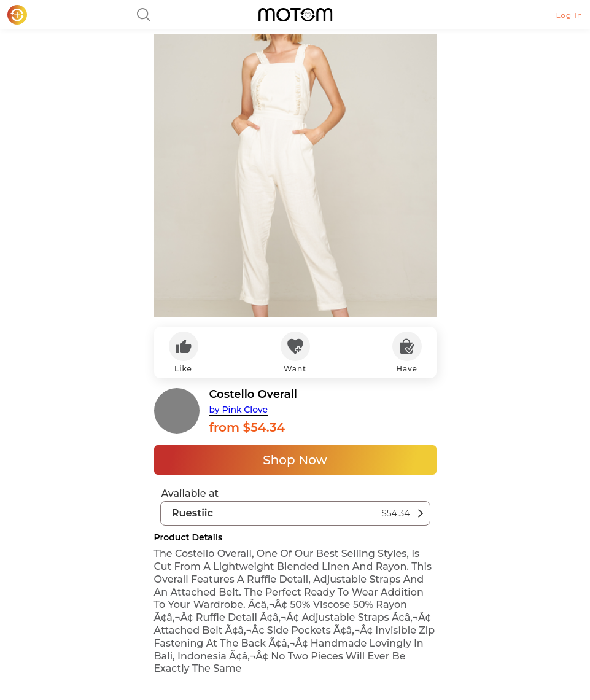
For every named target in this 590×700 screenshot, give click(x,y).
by (239, 410)
